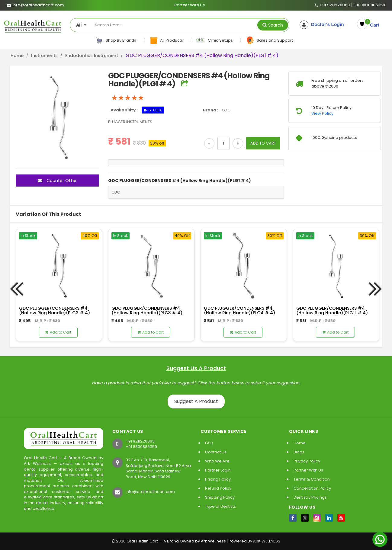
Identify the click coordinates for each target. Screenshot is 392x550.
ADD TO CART (263, 143)
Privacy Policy (307, 461)
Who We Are (217, 461)
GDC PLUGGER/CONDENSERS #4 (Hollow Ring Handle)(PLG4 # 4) (239, 310)
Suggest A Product (196, 401)
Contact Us (216, 452)
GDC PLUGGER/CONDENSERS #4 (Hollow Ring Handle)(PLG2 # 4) (55, 310)
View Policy (322, 114)
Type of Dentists (220, 506)
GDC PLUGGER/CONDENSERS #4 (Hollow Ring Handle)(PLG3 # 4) (147, 310)
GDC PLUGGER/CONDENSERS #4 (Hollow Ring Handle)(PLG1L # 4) (332, 310)
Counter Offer (57, 181)
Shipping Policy (220, 497)
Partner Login (218, 470)
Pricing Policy (218, 479)
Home (17, 56)
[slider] (128, 98)
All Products (167, 40)
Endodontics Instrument (92, 56)
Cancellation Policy (312, 488)
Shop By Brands (116, 40)
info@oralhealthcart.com (150, 492)
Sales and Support (269, 40)
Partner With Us (189, 5)
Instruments (44, 56)
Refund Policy (218, 488)
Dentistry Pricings (310, 497)
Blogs (299, 452)
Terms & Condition (312, 479)
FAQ (209, 443)
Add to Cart (58, 332)
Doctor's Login (323, 24)
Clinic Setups (215, 40)
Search (276, 25)
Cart (373, 24)
